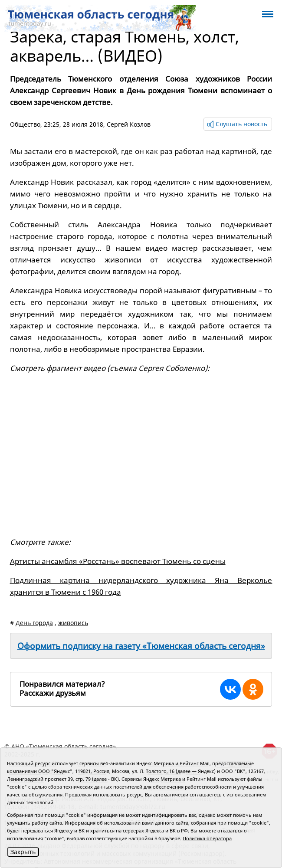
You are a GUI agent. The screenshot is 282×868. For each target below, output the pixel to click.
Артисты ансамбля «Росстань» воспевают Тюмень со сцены (118, 561)
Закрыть (23, 852)
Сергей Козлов (129, 124)
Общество (25, 124)
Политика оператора (207, 838)
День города (34, 623)
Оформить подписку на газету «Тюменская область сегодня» (141, 646)
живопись (73, 623)
